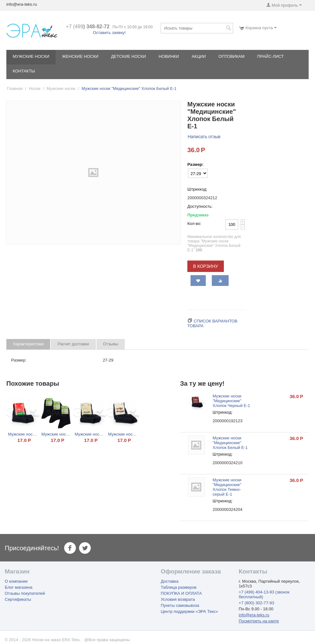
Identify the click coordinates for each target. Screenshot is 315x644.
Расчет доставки (73, 344)
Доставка (170, 581)
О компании (16, 581)
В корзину (206, 266)
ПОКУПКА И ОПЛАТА (181, 593)
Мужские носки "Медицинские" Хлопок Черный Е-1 (231, 401)
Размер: (195, 164)
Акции (199, 56)
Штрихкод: (197, 189)
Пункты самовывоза (180, 605)
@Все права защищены (107, 640)
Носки (35, 88)
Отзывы (111, 344)
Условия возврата (178, 599)
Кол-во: (194, 224)
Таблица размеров (178, 587)
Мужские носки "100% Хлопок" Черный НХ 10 (23, 434)
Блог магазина (19, 587)
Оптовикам (231, 56)
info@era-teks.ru (254, 615)
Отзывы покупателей (25, 593)
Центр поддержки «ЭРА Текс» (189, 611)
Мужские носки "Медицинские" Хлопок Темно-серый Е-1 (227, 487)
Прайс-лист (271, 56)
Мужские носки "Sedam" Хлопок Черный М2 (90, 434)
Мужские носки (31, 56)
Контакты (24, 71)
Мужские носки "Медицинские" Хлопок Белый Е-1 (230, 443)
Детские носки (129, 56)
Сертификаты (18, 599)
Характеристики (28, 344)
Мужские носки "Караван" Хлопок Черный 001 (123, 434)
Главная (15, 88)
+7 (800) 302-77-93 (257, 603)
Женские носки (80, 56)
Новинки (169, 56)
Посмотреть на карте (259, 621)
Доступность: (200, 206)
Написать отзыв (204, 137)
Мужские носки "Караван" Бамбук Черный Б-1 (56, 434)
